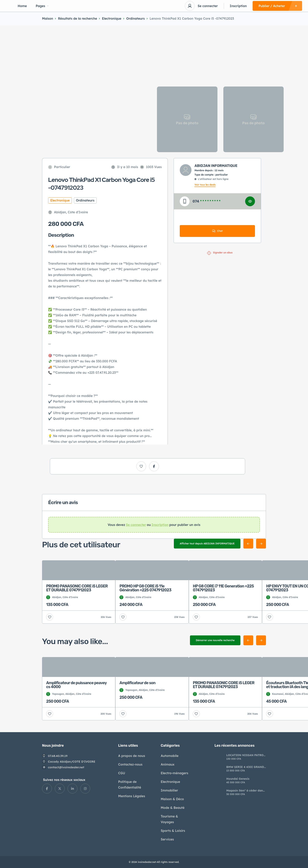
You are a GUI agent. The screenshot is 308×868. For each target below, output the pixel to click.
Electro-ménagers (174, 773)
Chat (217, 231)
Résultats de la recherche (77, 18)
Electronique (112, 18)
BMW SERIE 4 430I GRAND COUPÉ (245, 767)
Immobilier (169, 790)
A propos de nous (132, 756)
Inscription (238, 6)
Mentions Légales (132, 796)
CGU (122, 773)
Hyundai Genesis (238, 779)
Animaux (168, 764)
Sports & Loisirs (173, 831)
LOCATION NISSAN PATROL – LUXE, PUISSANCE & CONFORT (246, 755)
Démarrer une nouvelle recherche (215, 640)
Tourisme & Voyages (169, 819)
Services (167, 839)
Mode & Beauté (173, 808)
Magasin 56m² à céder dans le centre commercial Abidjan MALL (245, 791)
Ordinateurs (136, 18)
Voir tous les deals (205, 185)
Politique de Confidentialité (130, 785)
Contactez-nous (130, 764)
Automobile (170, 756)
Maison (48, 18)
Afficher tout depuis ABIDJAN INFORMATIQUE (207, 544)
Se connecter (208, 6)
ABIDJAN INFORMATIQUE (216, 166)
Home (22, 6)
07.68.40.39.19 (58, 756)
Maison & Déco (172, 799)
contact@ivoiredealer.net (66, 767)
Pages (42, 6)
